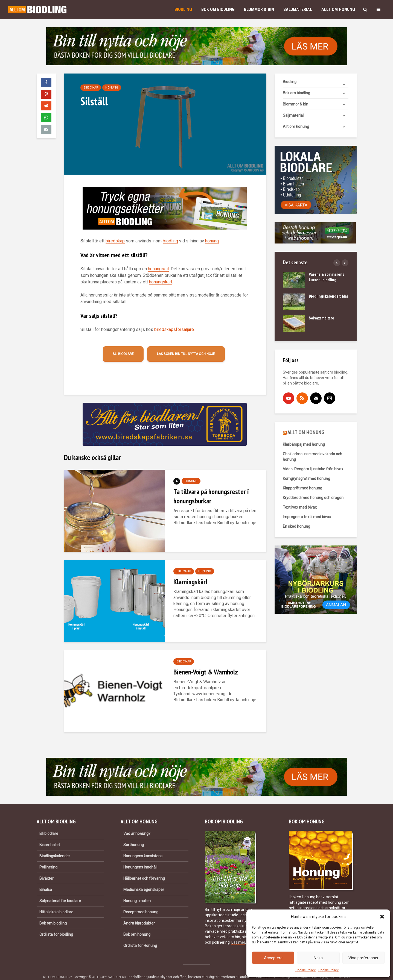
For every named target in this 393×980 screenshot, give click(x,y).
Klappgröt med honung (302, 488)
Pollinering (48, 858)
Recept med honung (141, 903)
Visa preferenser (363, 958)
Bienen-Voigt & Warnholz (206, 672)
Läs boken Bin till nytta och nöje (186, 354)
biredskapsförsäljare (174, 329)
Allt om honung (338, 9)
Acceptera (273, 958)
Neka (318, 958)
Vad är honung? (137, 824)
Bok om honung (137, 925)
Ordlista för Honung (140, 936)
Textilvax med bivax (300, 507)
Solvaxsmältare (321, 318)
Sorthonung (134, 835)
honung (212, 241)
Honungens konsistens (143, 847)
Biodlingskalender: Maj (328, 296)
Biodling (183, 9)
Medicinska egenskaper (144, 880)
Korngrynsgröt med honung (306, 479)
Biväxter (46, 869)
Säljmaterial (298, 9)
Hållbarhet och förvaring (144, 869)
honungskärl (161, 282)
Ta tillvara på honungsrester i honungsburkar (211, 496)
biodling (170, 241)
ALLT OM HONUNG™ (57, 968)
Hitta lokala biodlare (56, 903)
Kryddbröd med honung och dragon (313, 498)
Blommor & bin (259, 9)
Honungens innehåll (140, 858)
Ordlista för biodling (56, 925)
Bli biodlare (123, 354)
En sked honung (296, 526)
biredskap (115, 241)
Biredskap (91, 88)
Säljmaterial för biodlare (60, 891)
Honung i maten (137, 891)
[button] (382, 917)
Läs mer (238, 933)
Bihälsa (46, 880)
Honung (112, 88)
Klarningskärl (190, 582)
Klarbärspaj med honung (304, 444)
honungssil (158, 269)
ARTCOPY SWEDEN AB (109, 968)
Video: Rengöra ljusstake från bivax (313, 469)
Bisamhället (50, 835)
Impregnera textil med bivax (307, 517)
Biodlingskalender (55, 847)
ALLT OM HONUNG (306, 432)
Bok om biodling (218, 9)
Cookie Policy (305, 970)
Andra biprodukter (139, 914)
